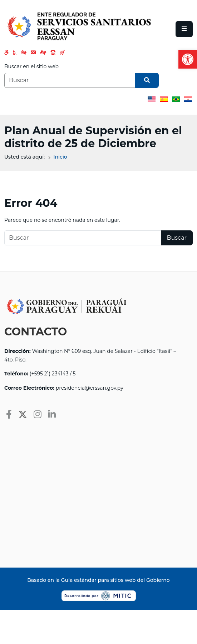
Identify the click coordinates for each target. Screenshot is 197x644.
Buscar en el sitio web (31, 66)
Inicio (60, 157)
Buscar (177, 238)
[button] (188, 59)
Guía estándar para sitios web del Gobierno (115, 580)
